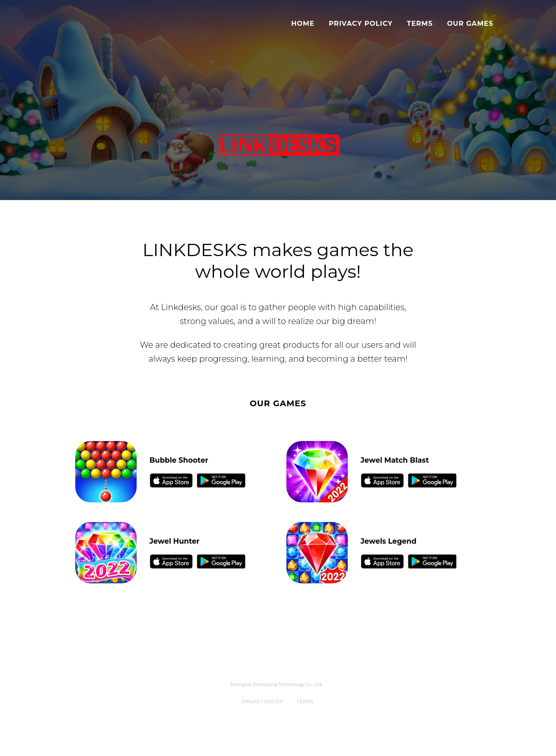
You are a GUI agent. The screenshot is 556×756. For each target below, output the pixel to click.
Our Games (470, 23)
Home (303, 23)
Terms (420, 23)
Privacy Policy (360, 23)
